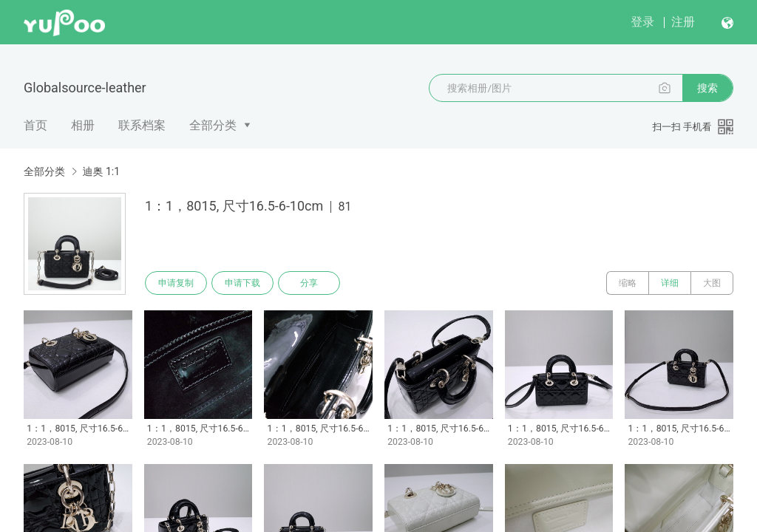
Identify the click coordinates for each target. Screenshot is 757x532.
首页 (35, 125)
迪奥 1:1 (101, 171)
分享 (309, 283)
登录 (642, 22)
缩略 (628, 283)
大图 (712, 283)
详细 (670, 283)
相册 (83, 125)
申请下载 (242, 283)
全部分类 (213, 125)
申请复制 (176, 283)
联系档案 (142, 125)
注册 (683, 22)
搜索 (707, 88)
